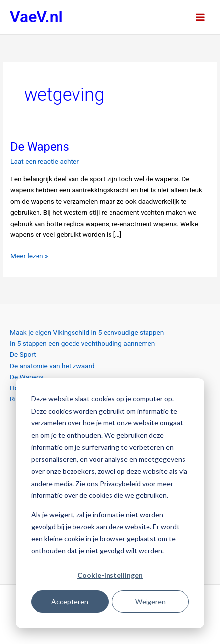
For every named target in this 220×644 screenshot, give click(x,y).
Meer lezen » (29, 255)
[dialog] (110, 503)
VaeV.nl (36, 17)
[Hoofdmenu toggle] (201, 17)
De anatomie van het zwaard (52, 366)
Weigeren (150, 601)
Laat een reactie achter (45, 161)
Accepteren (70, 601)
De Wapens (40, 147)
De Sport (23, 354)
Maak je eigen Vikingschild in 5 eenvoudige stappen (87, 332)
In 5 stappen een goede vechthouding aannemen (82, 343)
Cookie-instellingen (110, 575)
